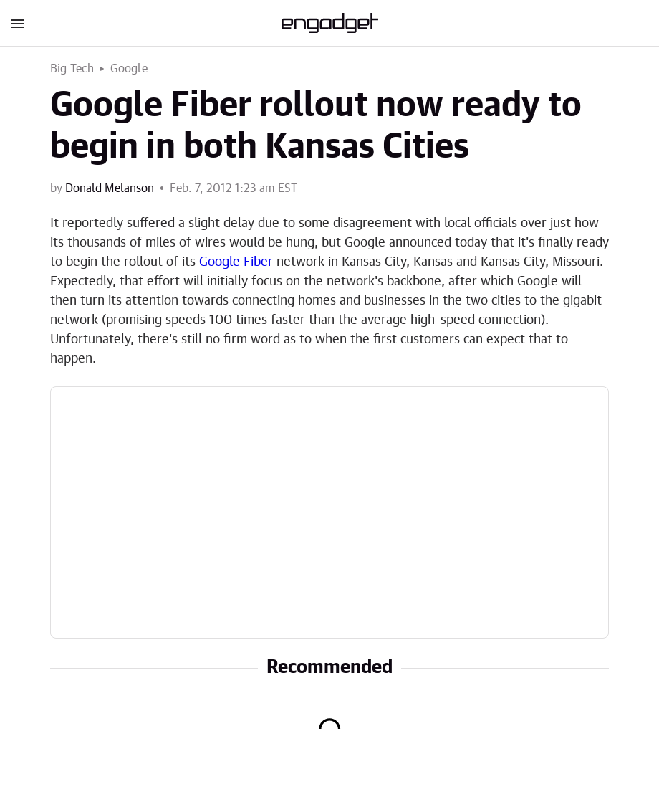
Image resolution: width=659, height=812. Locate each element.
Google (129, 69)
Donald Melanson (110, 188)
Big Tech (72, 69)
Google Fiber (236, 262)
